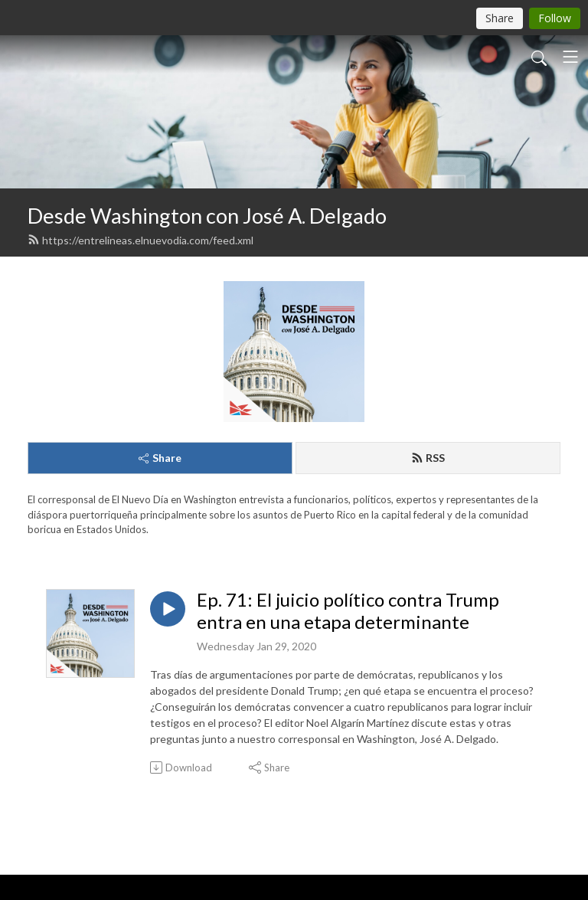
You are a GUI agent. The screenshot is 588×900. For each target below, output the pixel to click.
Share (160, 458)
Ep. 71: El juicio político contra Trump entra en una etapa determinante (348, 611)
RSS (428, 458)
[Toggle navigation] (570, 57)
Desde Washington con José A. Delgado (207, 216)
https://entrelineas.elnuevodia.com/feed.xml (140, 240)
